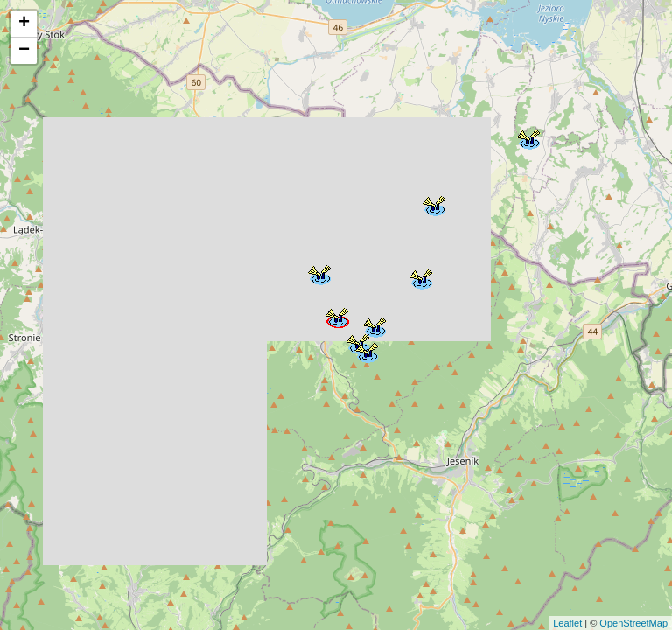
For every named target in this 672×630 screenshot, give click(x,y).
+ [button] (24, 24)
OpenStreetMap (633, 623)
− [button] (24, 51)
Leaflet (567, 623)
